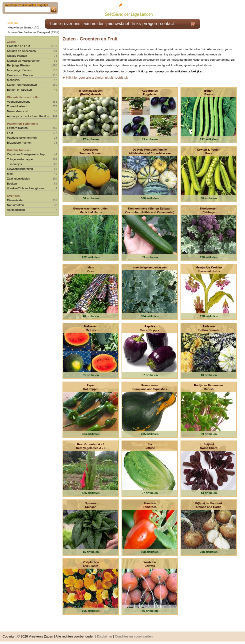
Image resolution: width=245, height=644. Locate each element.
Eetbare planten (17, 128)
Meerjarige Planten (19, 70)
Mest (10, 174)
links (136, 24)
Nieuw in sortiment (19, 27)
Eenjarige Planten (18, 65)
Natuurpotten (15, 205)
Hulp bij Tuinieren (19, 150)
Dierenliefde (15, 200)
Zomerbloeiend (17, 106)
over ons (72, 24)
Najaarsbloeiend (17, 111)
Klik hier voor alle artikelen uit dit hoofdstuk (97, 78)
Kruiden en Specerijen (21, 51)
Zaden (11, 42)
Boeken (12, 183)
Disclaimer (105, 636)
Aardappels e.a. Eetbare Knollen (28, 116)
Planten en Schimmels (22, 123)
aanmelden (94, 24)
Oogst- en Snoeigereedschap (26, 154)
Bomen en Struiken (19, 90)
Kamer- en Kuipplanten (22, 85)
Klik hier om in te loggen (223, 9)
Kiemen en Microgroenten (24, 61)
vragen (150, 24)
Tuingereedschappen (21, 159)
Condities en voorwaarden (134, 636)
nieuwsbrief (118, 24)
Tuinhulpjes (14, 164)
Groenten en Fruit (18, 46)
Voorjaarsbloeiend (19, 102)
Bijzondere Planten (19, 142)
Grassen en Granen (20, 75)
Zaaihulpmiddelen (18, 178)
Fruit (10, 133)
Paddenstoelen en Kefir (22, 137)
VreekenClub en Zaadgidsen (25, 188)
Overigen (13, 196)
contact (167, 24)
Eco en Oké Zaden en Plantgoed (29, 32)
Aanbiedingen (16, 210)
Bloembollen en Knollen (24, 97)
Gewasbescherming (20, 169)
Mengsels (13, 80)
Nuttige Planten (17, 56)
